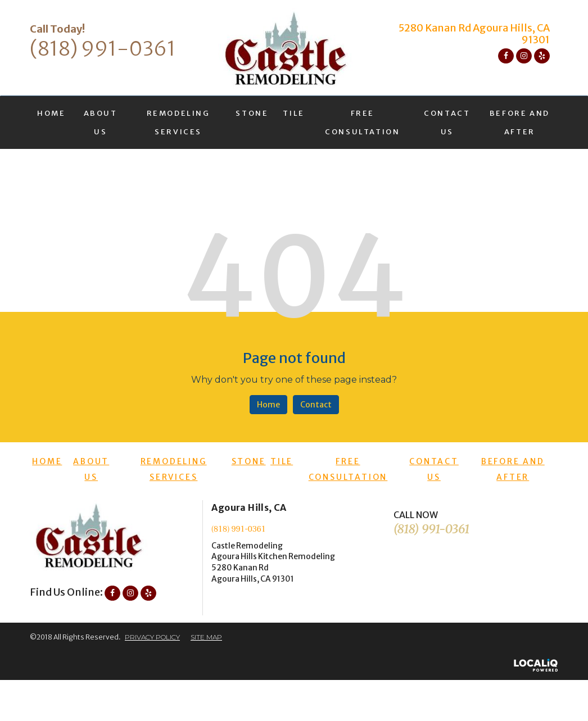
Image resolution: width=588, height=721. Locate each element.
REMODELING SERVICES (178, 123)
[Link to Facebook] (506, 56)
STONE (252, 113)
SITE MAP (206, 637)
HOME (51, 113)
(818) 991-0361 (239, 529)
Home (268, 405)
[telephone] (103, 51)
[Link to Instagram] (524, 56)
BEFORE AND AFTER (520, 123)
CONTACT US (447, 123)
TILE (293, 113)
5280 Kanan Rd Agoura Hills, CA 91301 (474, 34)
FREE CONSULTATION (362, 123)
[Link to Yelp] (542, 56)
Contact (316, 405)
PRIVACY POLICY (152, 637)
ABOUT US (101, 123)
